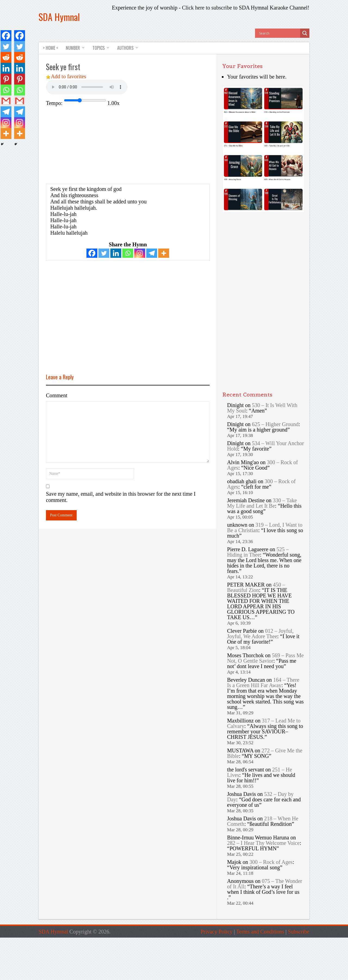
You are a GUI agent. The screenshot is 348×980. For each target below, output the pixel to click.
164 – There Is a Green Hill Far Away (263, 683)
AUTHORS (125, 48)
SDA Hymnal (59, 17)
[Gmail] (6, 101)
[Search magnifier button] (305, 33)
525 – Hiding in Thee (258, 552)
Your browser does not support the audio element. (87, 87)
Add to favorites (69, 76)
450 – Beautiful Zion (256, 588)
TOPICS (99, 48)
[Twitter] (104, 253)
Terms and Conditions (260, 932)
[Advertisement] (92, 144)
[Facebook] (92, 253)
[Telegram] (152, 253)
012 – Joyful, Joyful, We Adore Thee (260, 634)
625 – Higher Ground (275, 424)
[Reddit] (6, 57)
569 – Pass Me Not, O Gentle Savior (265, 658)
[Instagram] (140, 253)
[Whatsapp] (128, 253)
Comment (57, 395)
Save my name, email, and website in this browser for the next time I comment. (121, 497)
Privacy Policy (217, 932)
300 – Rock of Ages (271, 862)
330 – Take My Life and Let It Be (262, 503)
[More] (164, 253)
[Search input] (279, 33)
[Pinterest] (6, 79)
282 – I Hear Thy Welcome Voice (263, 843)
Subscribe (299, 932)
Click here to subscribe (207, 8)
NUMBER (73, 48)
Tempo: (54, 103)
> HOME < (50, 48)
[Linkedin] (116, 253)
